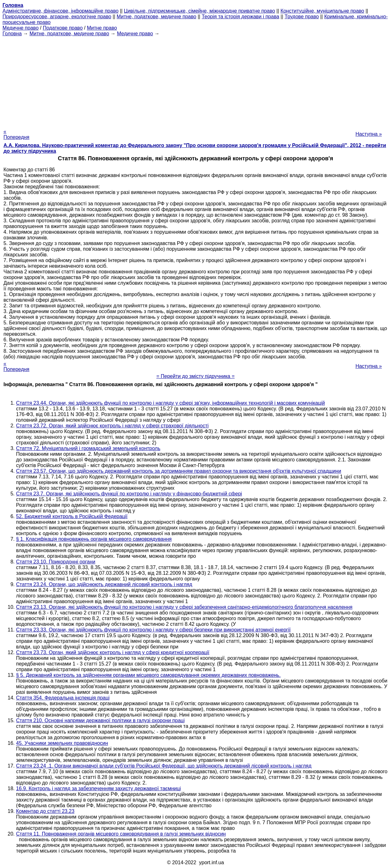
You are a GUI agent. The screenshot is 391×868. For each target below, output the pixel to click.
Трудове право (302, 17)
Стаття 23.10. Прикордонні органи (56, 562)
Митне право (102, 28)
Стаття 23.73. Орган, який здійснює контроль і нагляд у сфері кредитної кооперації (113, 652)
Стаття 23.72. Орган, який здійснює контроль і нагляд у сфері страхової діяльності (112, 426)
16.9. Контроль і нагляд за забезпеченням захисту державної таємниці (99, 788)
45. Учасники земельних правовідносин (62, 743)
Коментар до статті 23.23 (45, 811)
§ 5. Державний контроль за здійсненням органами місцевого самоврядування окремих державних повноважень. (148, 675)
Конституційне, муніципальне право (322, 11)
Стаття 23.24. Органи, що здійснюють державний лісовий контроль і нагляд (104, 584)
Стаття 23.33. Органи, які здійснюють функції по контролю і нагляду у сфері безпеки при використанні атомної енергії (153, 630)
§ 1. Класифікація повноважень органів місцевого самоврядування (94, 539)
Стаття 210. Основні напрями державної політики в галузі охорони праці (100, 720)
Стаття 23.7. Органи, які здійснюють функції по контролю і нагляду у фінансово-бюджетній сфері (129, 494)
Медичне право (21, 28)
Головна (12, 34)
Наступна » (369, 134)
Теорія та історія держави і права (241, 17)
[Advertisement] (195, 81)
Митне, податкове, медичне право (157, 17)
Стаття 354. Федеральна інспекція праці (63, 698)
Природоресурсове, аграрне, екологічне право (57, 17)
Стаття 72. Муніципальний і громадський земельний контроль (88, 448)
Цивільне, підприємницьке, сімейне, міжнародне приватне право (200, 11)
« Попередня (16, 134)
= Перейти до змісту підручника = (196, 376)
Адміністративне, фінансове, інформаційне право (60, 11)
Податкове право (63, 28)
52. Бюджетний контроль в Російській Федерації (72, 516)
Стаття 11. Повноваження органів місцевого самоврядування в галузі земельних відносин (121, 834)
